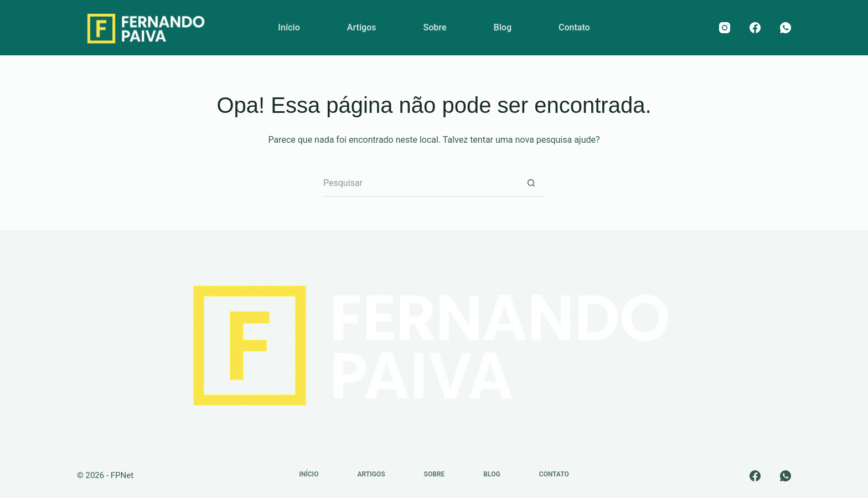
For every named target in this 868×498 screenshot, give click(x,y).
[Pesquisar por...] (420, 183)
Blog (503, 27)
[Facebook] (755, 28)
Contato (574, 27)
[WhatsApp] (786, 28)
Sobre (435, 27)
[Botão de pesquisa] (531, 183)
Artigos (362, 27)
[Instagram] (725, 28)
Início (289, 27)
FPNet (122, 475)
